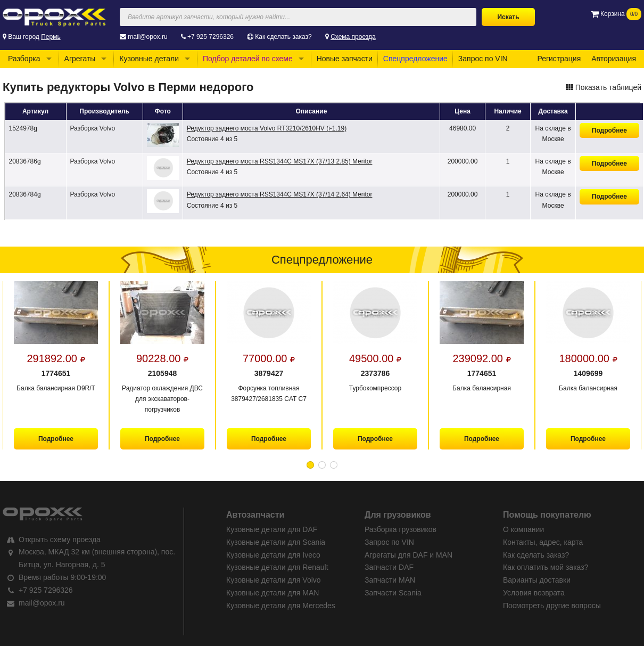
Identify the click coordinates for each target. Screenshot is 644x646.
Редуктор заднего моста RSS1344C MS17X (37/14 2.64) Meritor (280, 194)
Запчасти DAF (389, 567)
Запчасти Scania (393, 593)
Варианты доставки (537, 580)
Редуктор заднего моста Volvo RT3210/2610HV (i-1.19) (267, 128)
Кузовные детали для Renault (277, 567)
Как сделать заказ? (283, 37)
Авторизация (614, 59)
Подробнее (609, 130)
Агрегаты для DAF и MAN (408, 555)
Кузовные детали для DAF (272, 529)
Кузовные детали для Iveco (273, 555)
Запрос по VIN (483, 59)
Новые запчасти (345, 59)
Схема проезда (353, 37)
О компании (523, 529)
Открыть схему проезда (60, 539)
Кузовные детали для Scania (276, 542)
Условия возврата (534, 593)
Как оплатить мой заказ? (546, 567)
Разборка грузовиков (401, 529)
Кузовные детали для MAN (273, 593)
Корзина (616, 14)
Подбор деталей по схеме (248, 59)
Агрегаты (80, 59)
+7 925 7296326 (210, 37)
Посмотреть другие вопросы (552, 606)
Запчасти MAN (390, 580)
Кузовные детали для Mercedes (281, 606)
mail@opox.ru (147, 37)
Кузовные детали (149, 59)
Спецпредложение (415, 59)
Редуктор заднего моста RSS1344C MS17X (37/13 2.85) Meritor (280, 161)
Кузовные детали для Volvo (274, 580)
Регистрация (559, 59)
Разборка (24, 59)
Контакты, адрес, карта (543, 542)
